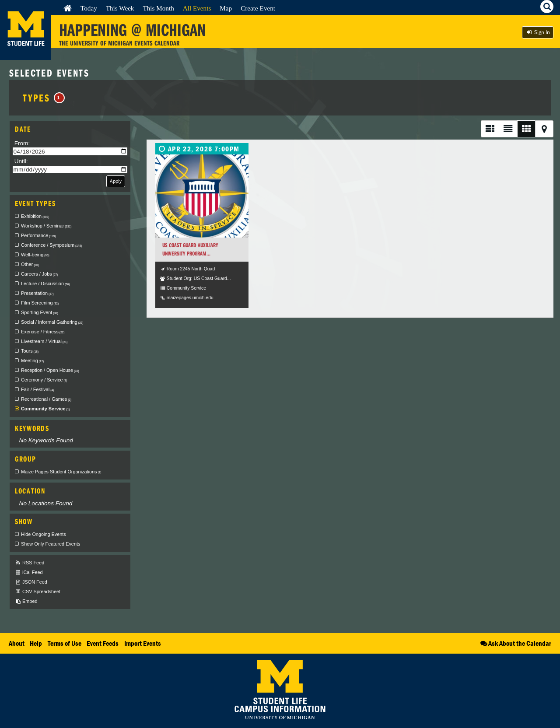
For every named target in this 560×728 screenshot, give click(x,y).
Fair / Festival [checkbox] (37, 389)
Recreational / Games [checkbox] (46, 399)
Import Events (143, 643)
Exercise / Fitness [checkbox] (43, 332)
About (17, 643)
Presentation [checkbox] (37, 293)
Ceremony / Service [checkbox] (44, 380)
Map (226, 8)
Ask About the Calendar (515, 643)
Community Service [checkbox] (45, 409)
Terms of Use (65, 643)
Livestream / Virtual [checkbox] (44, 341)
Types (44, 98)
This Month (158, 8)
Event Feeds (103, 643)
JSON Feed (31, 582)
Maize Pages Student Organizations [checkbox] (61, 472)
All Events (197, 8)
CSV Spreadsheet (38, 592)
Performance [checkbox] (38, 235)
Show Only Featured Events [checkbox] (51, 544)
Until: (21, 161)
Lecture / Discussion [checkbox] (45, 283)
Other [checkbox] (30, 264)
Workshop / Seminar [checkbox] (46, 226)
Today (89, 8)
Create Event (258, 8)
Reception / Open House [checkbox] (50, 370)
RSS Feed (30, 563)
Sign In (538, 32)
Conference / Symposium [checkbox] (51, 245)
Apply (116, 181)
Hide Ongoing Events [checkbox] (44, 534)
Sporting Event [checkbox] (40, 312)
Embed (26, 601)
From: (22, 143)
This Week (120, 8)
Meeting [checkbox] (32, 360)
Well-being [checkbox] (35, 255)
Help (36, 643)
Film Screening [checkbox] (40, 303)
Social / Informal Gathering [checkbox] (52, 322)
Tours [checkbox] (30, 351)
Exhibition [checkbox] (35, 216)
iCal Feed (29, 572)
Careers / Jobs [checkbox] (39, 274)
